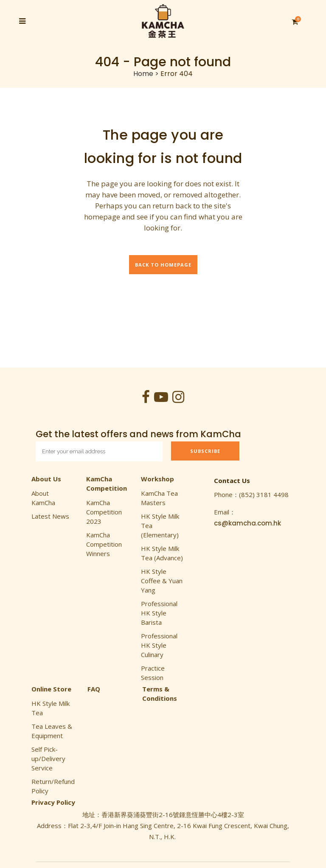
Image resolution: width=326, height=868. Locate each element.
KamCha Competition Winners (104, 544)
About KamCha (43, 498)
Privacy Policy (53, 802)
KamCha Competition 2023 (104, 512)
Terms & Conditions (160, 694)
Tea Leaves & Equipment (52, 731)
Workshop (157, 479)
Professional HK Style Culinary (159, 645)
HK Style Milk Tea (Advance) (162, 553)
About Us (46, 479)
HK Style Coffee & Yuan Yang (162, 581)
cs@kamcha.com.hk (247, 523)
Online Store (51, 689)
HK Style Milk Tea (51, 708)
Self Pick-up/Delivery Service (48, 758)
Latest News (50, 516)
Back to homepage (163, 265)
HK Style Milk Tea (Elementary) (160, 525)
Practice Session (153, 673)
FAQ (94, 689)
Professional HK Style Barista (159, 613)
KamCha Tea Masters (159, 498)
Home (143, 74)
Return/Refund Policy (53, 786)
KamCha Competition (107, 483)
